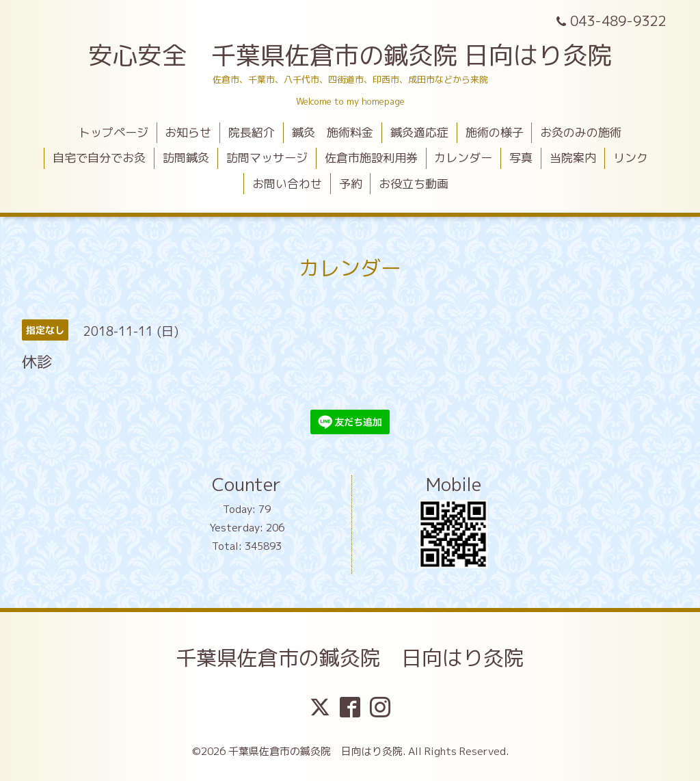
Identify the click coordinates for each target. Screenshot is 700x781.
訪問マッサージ (267, 158)
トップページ (113, 132)
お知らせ (188, 132)
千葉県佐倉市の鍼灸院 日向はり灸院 (350, 658)
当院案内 (573, 158)
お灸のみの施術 (581, 132)
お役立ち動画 (414, 184)
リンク (631, 158)
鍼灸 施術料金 (333, 132)
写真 (521, 158)
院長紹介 (252, 132)
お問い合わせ (287, 184)
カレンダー (463, 158)
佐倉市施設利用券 (371, 158)
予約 (351, 184)
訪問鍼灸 (186, 158)
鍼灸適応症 (419, 132)
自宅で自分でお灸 (99, 158)
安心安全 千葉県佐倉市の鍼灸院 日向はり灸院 (350, 55)
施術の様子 (495, 132)
